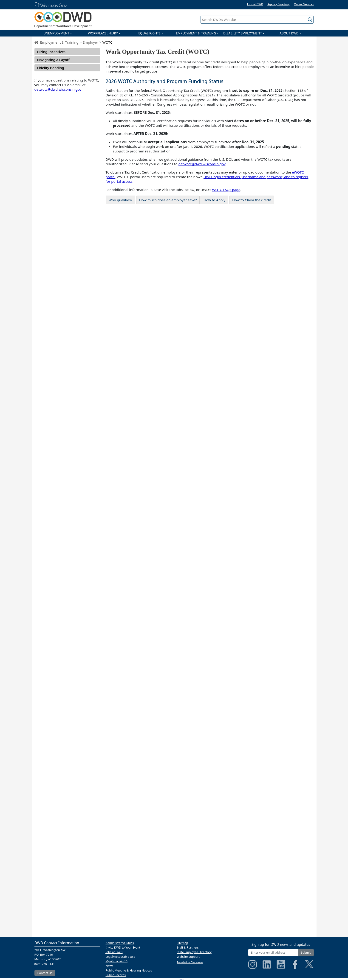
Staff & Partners (188, 947)
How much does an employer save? (168, 200)
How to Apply (214, 200)
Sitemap (182, 943)
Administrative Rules (120, 943)
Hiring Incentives (51, 52)
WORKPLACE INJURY (103, 33)
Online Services (304, 4)
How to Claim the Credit (252, 200)
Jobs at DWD (255, 4)
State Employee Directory (194, 952)
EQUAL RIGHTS (149, 33)
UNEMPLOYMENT (56, 33)
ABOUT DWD (289, 33)
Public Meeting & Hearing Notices (129, 970)
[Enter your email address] (273, 953)
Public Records (116, 975)
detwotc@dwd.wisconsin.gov (58, 89)
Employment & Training (59, 42)
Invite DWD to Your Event (123, 947)
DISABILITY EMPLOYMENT (242, 33)
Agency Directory (278, 4)
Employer (90, 42)
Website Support (188, 957)
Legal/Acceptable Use (120, 957)
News (109, 966)
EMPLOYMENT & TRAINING (196, 33)
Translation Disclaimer (190, 962)
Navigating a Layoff (53, 60)
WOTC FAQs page (226, 190)
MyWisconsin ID (117, 961)
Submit (306, 952)
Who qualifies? (120, 200)
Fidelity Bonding (51, 68)
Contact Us (45, 973)
